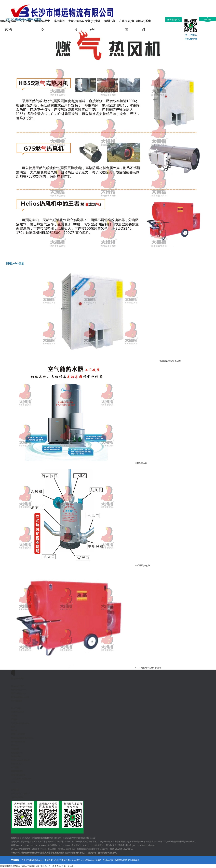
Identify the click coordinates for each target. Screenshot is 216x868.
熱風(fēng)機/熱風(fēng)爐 (22, 738)
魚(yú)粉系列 (17, 764)
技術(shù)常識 (17, 797)
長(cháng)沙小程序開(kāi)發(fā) (116, 860)
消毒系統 (15, 749)
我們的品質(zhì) (18, 693)
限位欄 (14, 716)
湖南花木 (135, 860)
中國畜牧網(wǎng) (67, 860)
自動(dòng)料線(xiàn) (20, 723)
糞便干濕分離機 (18, 734)
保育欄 (14, 719)
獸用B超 (15, 745)
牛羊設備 (15, 767)
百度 (24, 860)
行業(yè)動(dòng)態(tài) (21, 793)
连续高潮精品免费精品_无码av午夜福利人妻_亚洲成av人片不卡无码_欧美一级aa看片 (38, 866)
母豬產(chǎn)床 (18, 712)
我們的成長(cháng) (19, 690)
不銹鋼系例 (16, 756)
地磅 (13, 727)
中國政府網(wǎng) (35, 860)
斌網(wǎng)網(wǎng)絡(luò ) (122, 849)
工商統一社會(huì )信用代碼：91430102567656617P (73, 849)
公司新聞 (15, 790)
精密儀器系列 (17, 753)
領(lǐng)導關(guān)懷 (20, 697)
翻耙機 (14, 730)
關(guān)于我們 (18, 686)
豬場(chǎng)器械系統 (20, 760)
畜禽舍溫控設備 (18, 742)
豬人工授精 (16, 708)
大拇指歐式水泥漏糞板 (21, 779)
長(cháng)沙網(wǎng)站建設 (89, 860)
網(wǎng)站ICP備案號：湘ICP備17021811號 (30, 849)
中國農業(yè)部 (51, 860)
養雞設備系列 (17, 771)
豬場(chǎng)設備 (18, 775)
